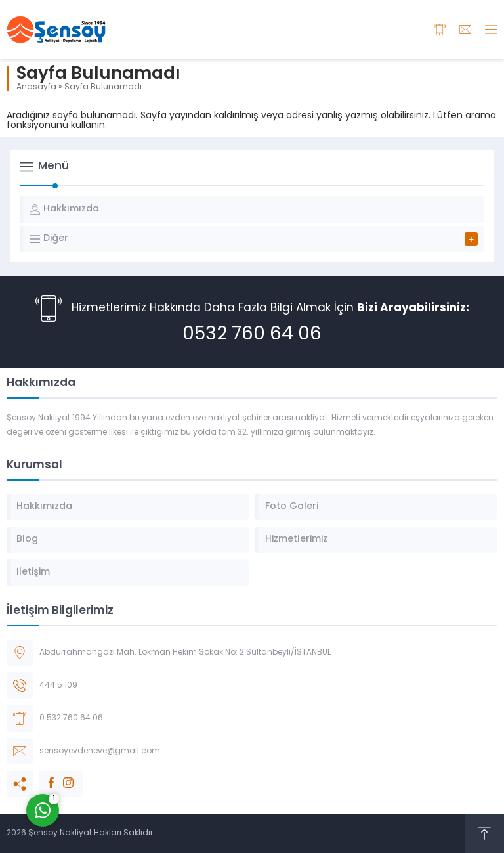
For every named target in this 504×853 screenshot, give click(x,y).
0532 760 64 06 (252, 335)
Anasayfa (36, 87)
